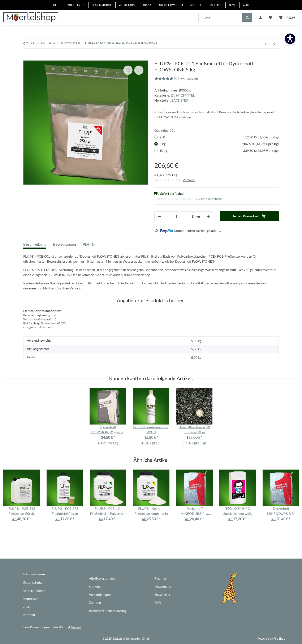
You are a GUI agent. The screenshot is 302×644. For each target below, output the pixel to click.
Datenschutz (33, 582)
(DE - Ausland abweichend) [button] (205, 199)
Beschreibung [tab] (35, 244)
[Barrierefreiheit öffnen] (290, 39)
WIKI (246, 5)
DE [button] (55, 5)
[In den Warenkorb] (27, 58)
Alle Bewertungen (102, 578)
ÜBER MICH (215, 5)
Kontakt (29, 615)
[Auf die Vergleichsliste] (128, 70)
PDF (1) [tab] (89, 244)
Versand (189, 180)
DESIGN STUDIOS (102, 5)
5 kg (219, 144)
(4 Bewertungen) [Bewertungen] (176, 78)
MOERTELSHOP (76, 5)
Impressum (31, 598)
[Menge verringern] (159, 216)
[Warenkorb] (287, 18)
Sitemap (95, 587)
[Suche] (220, 18)
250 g (219, 137)
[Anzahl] (176, 216)
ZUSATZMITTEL (183, 95)
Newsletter (162, 594)
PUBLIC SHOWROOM (170, 5)
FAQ (158, 602)
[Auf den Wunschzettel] (139, 70)
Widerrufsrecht (34, 590)
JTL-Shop (279, 638)
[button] (260, 18)
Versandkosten (100, 594)
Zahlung (95, 602)
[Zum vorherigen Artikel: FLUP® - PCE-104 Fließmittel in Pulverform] (274, 44)
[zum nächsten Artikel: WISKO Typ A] (266, 44)
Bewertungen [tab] (64, 244)
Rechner (160, 578)
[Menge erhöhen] (208, 216)
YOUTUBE (196, 5)
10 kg (219, 151)
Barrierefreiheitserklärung (108, 611)
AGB (27, 607)
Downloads (163, 587)
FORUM (146, 5)
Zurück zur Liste (36, 43)
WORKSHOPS (127, 5)
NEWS (233, 5)
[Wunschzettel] (270, 18)
